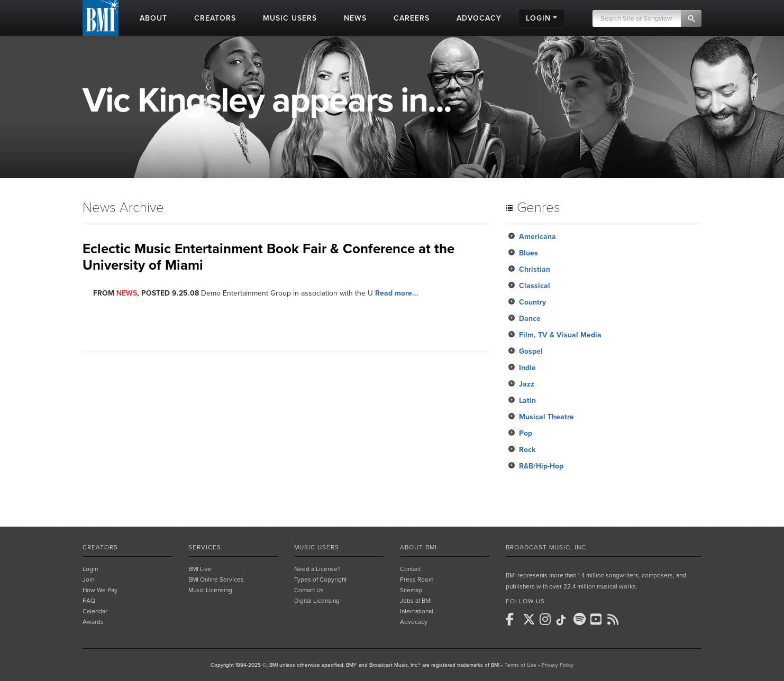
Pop (526, 433)
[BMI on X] (530, 619)
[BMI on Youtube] (598, 619)
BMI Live (200, 569)
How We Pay (100, 590)
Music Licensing (210, 590)
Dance (530, 319)
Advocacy (414, 622)
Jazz (527, 384)
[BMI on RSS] (615, 619)
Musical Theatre (546, 417)
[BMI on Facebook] (513, 619)
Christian (535, 269)
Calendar (95, 611)
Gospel (531, 351)
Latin (527, 401)
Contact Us (309, 590)
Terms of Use (521, 665)
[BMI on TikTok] (564, 620)
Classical (535, 286)
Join (88, 579)
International (417, 611)
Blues (528, 253)
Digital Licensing (317, 601)
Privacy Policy (558, 665)
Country (532, 302)
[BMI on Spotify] (581, 619)
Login (90, 569)
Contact (410, 569)
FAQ (89, 601)
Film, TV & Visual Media (560, 335)
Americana (537, 237)
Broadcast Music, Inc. (547, 547)
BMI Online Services (216, 579)
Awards (93, 622)
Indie (527, 368)
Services (205, 547)
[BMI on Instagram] (547, 619)
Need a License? (317, 569)
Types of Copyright (320, 579)
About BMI (418, 547)
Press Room (417, 579)
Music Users (317, 547)
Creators (100, 547)
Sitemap (411, 590)
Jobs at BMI (416, 601)
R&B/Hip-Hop (541, 466)
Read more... (397, 293)
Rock (527, 450)
